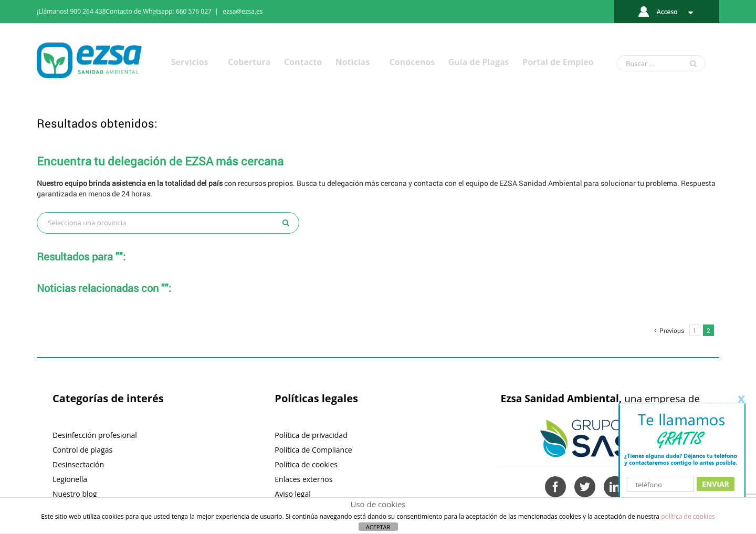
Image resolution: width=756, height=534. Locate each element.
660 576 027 (194, 11)
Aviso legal (292, 494)
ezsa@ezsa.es (243, 11)
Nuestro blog (75, 494)
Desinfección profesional (95, 435)
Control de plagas (82, 450)
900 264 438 (88, 11)
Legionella (70, 479)
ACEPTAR (378, 527)
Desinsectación (78, 464)
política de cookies (688, 516)
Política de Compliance (313, 450)
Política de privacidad (311, 435)
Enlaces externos (303, 479)
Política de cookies (306, 464)
